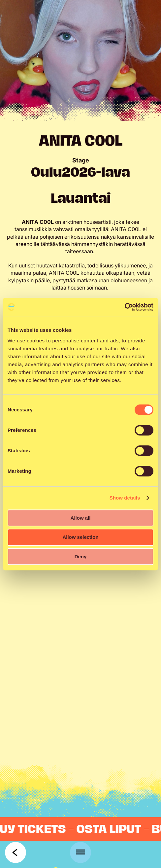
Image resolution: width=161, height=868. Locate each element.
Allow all (81, 518)
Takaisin (16, 852)
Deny (81, 556)
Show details (125, 498)
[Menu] (80, 852)
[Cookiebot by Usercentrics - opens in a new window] (125, 307)
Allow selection (80, 537)
